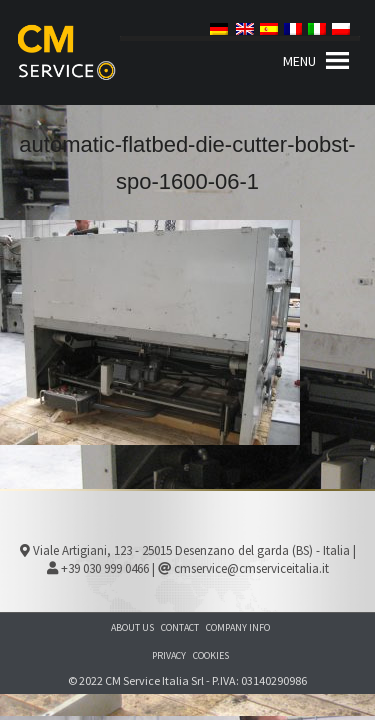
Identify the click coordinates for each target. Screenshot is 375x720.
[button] (299, 61)
